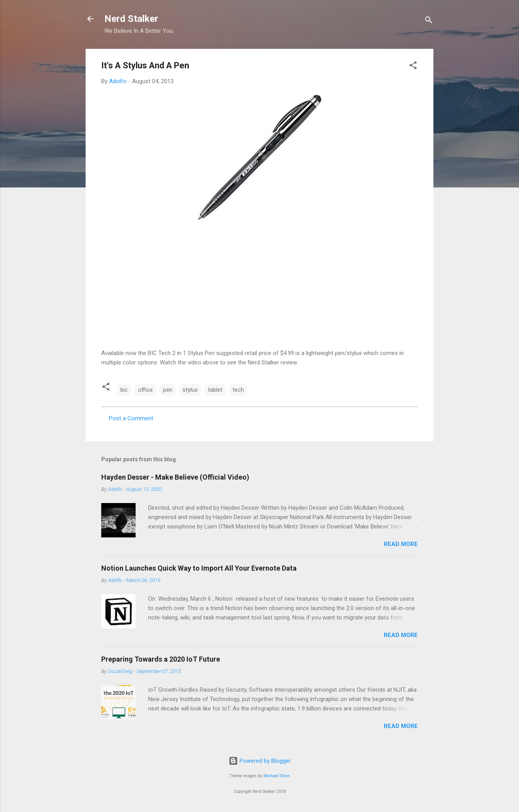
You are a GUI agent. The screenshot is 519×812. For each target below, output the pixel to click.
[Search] (429, 21)
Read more (401, 544)
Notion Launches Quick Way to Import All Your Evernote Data (199, 568)
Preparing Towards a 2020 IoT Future (161, 659)
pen (168, 390)
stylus (190, 390)
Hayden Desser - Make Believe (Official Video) (175, 477)
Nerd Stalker (131, 19)
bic (124, 390)
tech (238, 390)
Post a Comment (131, 418)
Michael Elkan (277, 776)
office (145, 390)
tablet (215, 390)
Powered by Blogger (260, 761)
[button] (413, 67)
